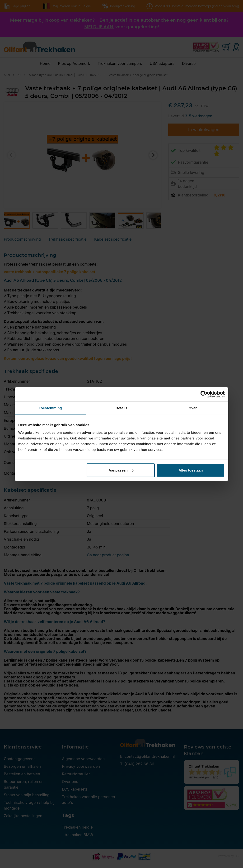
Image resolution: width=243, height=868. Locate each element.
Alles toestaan (191, 470)
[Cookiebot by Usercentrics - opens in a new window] (204, 394)
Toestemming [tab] (50, 408)
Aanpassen (121, 470)
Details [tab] (121, 408)
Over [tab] (193, 408)
